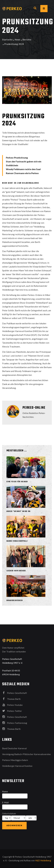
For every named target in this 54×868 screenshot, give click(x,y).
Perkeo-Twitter (12, 711)
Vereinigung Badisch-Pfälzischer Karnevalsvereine (26, 754)
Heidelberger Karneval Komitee (17, 766)
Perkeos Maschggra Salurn (15, 760)
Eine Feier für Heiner (17, 482)
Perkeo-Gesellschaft (15, 693)
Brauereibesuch (15, 601)
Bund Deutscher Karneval (14, 748)
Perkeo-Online (34, 408)
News (17, 40)
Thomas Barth (11, 699)
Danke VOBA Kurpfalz (17, 541)
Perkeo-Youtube (12, 705)
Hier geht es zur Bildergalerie (21, 183)
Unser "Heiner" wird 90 (19, 511)
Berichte (27, 40)
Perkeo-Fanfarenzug (15, 723)
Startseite (7, 40)
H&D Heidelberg (43, 860)
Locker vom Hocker (16, 571)
